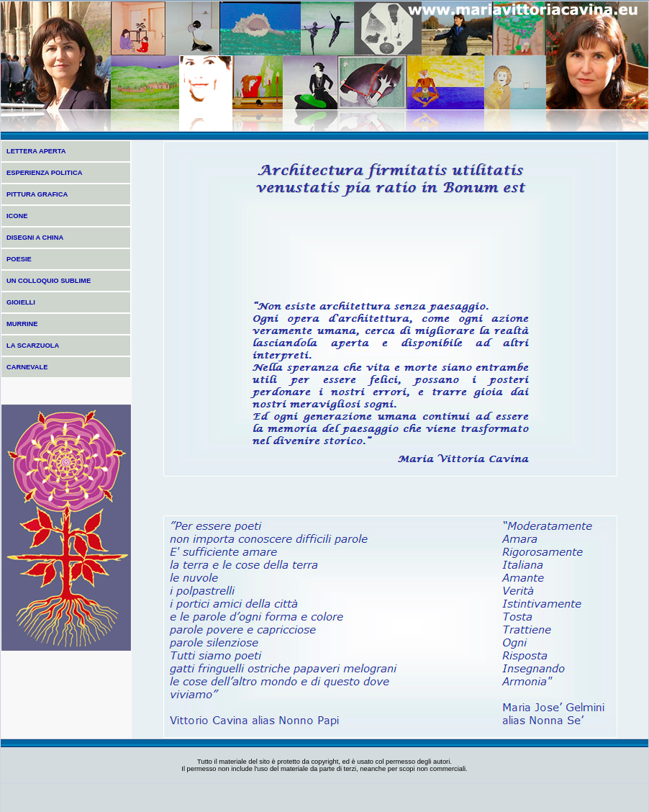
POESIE (19, 259)
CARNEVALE (27, 367)
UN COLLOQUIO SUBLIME (49, 281)
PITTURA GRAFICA (37, 194)
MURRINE (22, 324)
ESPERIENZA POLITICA (44, 173)
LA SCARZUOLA (33, 346)
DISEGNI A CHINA (35, 238)
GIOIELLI (21, 302)
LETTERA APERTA (36, 151)
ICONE (17, 216)
